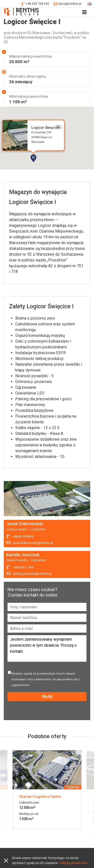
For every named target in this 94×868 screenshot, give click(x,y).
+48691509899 (23, 537)
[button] (48, 167)
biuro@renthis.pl (67, 4)
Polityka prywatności (73, 863)
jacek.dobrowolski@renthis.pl (33, 543)
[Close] (58, 126)
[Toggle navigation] (84, 12)
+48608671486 (23, 567)
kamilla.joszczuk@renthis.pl (32, 574)
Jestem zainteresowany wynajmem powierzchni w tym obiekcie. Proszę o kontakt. (47, 648)
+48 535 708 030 (35, 4)
